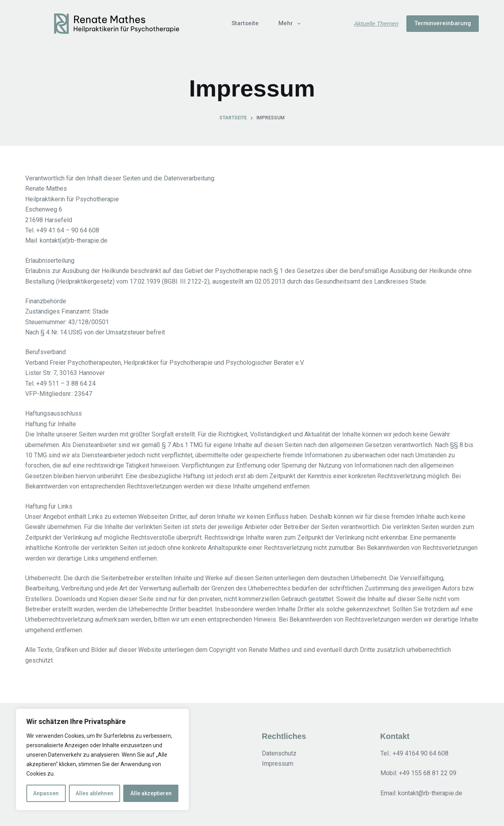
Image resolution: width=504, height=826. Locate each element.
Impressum (278, 764)
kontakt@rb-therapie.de (430, 793)
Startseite (245, 23)
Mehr (291, 24)
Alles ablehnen (94, 793)
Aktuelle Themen (376, 23)
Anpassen (46, 793)
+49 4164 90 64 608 (421, 753)
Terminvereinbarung (443, 23)
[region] (102, 759)
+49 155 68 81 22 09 (428, 773)
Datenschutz (279, 753)
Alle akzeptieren (151, 793)
